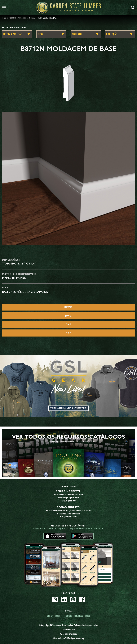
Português (78, 616)
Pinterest (73, 599)
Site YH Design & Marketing (68, 638)
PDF (68, 333)
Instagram (55, 599)
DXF (68, 324)
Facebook (82, 599)
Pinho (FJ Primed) (15, 278)
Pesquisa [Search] (133, 8)
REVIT (68, 307)
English (50, 616)
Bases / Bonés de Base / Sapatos (25, 292)
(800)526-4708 (73, 498)
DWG (69, 316)
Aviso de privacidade (69, 634)
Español (59, 616)
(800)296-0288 (73, 514)
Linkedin (64, 599)
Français (68, 616)
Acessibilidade (69, 629)
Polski (88, 616)
